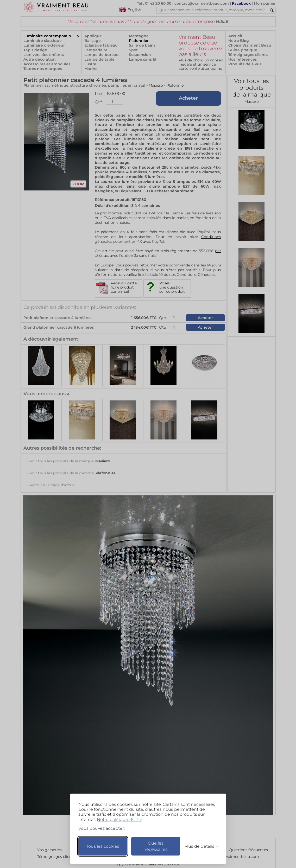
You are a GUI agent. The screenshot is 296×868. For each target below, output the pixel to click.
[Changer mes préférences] (199, 846)
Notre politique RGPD (119, 819)
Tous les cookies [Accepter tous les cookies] (103, 846)
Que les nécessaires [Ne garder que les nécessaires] (156, 846)
